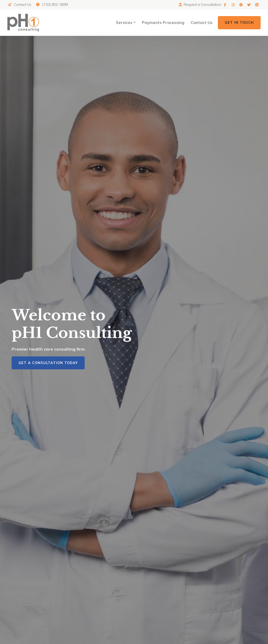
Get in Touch (239, 22)
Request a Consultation (200, 4)
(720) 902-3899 (52, 4)
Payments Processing (163, 23)
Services (124, 23)
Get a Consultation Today (48, 363)
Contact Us (19, 4)
